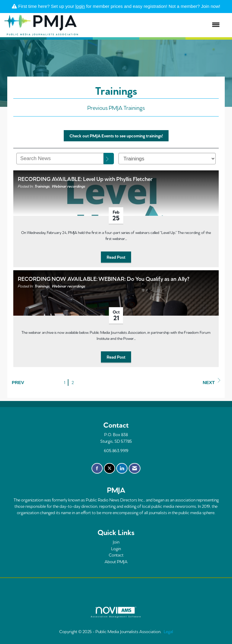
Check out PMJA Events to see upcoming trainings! (116, 136)
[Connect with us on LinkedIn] (122, 468)
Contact (116, 555)
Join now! (211, 6)
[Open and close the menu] (152, 25)
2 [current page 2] (73, 382)
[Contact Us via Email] (135, 468)
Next (211, 381)
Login (116, 548)
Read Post (116, 257)
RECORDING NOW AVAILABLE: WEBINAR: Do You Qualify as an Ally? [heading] (104, 278)
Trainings (42, 186)
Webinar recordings (68, 186)
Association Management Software (116, 612)
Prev (18, 382)
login (80, 6)
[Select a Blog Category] (167, 159)
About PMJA (116, 561)
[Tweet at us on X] (110, 468)
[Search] (109, 159)
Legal (168, 631)
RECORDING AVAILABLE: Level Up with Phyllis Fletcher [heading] (85, 178)
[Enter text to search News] (60, 159)
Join (116, 542)
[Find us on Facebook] (97, 468)
